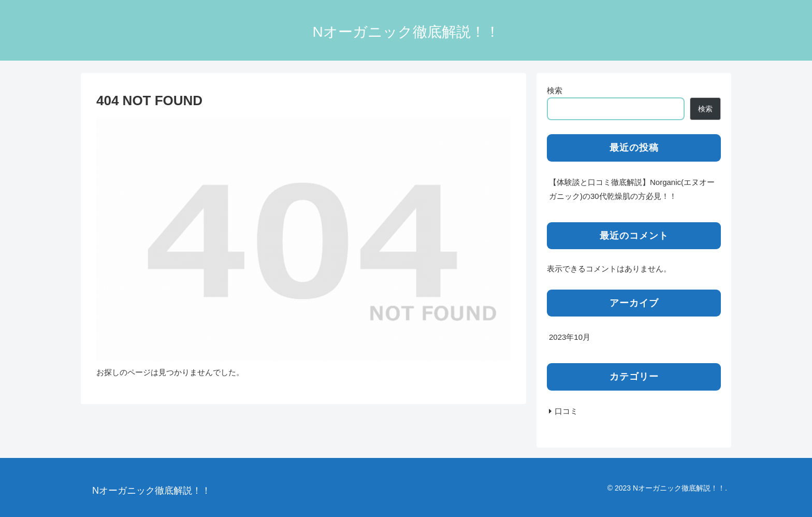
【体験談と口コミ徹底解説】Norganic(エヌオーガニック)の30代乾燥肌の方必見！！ (632, 189)
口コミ (566, 411)
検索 (555, 90)
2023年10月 (570, 337)
